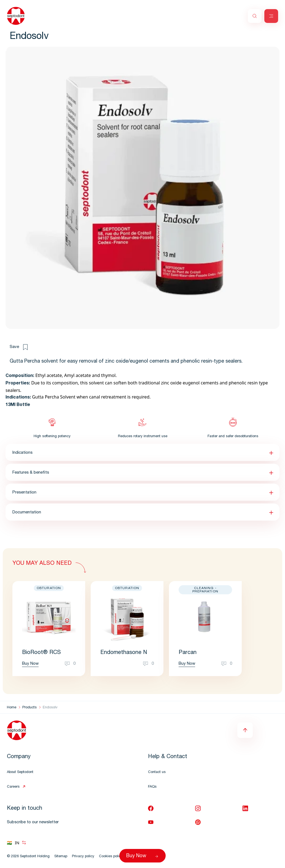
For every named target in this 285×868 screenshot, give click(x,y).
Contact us (157, 772)
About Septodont (20, 772)
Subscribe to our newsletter (33, 822)
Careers (13, 787)
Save (19, 347)
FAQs (152, 787)
